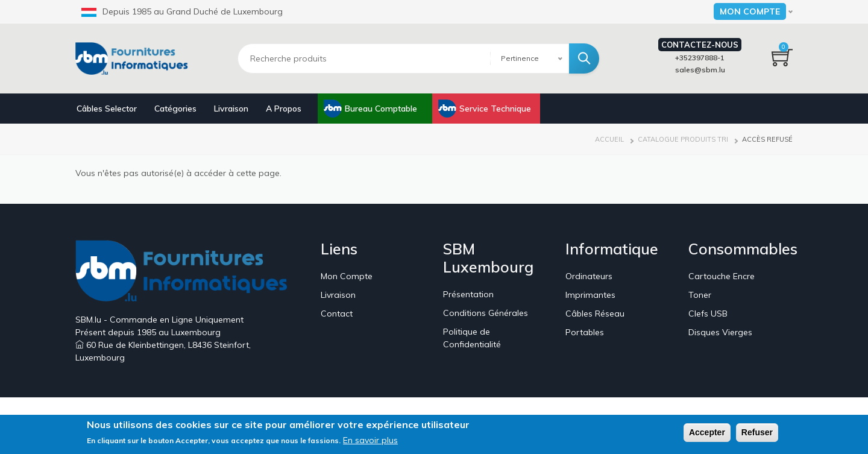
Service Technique (495, 109)
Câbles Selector (107, 109)
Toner (700, 295)
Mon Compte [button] (750, 11)
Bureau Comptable (381, 109)
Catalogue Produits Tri (683, 139)
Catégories (175, 109)
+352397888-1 (700, 58)
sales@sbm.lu (700, 70)
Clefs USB (708, 314)
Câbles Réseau (595, 314)
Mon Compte (347, 276)
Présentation (468, 294)
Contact (337, 314)
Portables (585, 332)
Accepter (707, 434)
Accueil (609, 139)
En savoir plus (370, 441)
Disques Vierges (720, 332)
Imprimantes (590, 295)
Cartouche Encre (722, 276)
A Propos (284, 109)
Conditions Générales (486, 313)
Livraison (231, 109)
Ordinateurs (589, 276)
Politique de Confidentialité (472, 338)
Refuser (757, 434)
